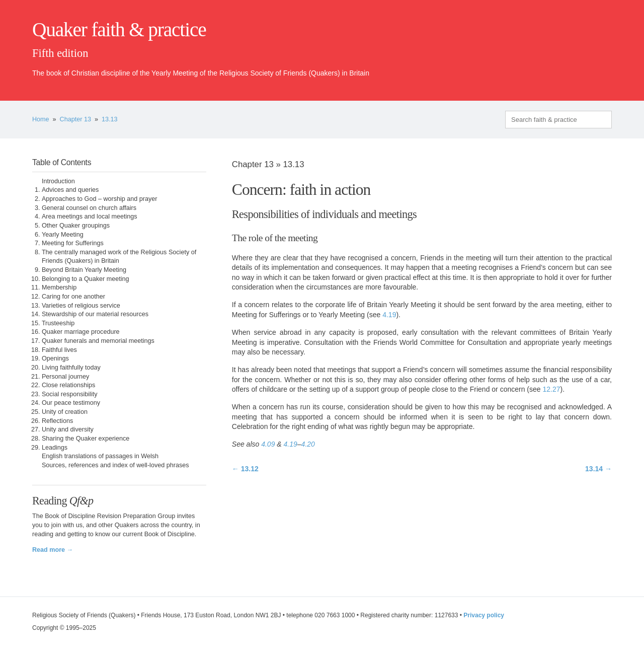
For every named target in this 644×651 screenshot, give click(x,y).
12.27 (551, 389)
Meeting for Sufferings (73, 243)
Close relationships (68, 385)
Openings (55, 358)
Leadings (55, 448)
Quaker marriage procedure (81, 332)
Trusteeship (58, 323)
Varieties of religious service (81, 306)
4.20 (308, 444)
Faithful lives (59, 350)
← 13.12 (245, 469)
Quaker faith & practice (119, 30)
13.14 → (598, 469)
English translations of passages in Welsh (100, 456)
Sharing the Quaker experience (86, 439)
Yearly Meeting (63, 235)
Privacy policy (484, 615)
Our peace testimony (71, 403)
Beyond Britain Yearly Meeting (84, 270)
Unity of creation (65, 412)
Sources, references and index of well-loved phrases (115, 465)
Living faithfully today (71, 368)
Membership (59, 287)
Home (41, 119)
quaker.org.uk (582, 46)
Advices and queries (70, 190)
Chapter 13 (75, 119)
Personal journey (66, 377)
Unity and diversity (68, 429)
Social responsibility (70, 394)
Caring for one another (73, 297)
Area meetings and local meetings (90, 216)
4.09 (268, 444)
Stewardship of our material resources (95, 314)
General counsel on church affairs (89, 208)
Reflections (57, 421)
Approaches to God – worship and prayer (100, 199)
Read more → (53, 550)
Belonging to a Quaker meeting (86, 279)
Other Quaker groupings (76, 226)
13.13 (110, 119)
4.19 (389, 315)
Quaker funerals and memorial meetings (98, 341)
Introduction (58, 181)
